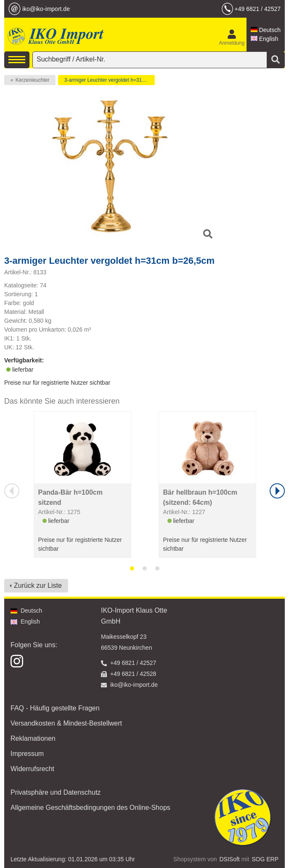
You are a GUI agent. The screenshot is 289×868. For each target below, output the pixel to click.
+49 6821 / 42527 (258, 9)
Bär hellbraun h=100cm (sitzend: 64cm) (200, 497)
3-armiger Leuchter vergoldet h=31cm (106, 80)
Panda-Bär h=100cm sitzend (70, 497)
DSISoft (230, 859)
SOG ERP (265, 859)
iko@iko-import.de (46, 9)
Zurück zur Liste (38, 585)
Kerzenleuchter (33, 80)
